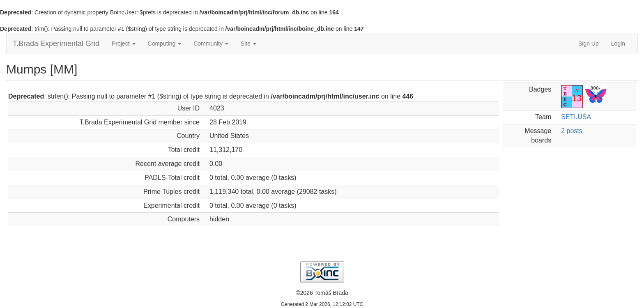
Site (248, 44)
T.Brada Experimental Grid (56, 44)
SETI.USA (576, 117)
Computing (165, 44)
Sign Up (589, 44)
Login (618, 44)
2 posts (572, 131)
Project (123, 44)
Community (211, 44)
